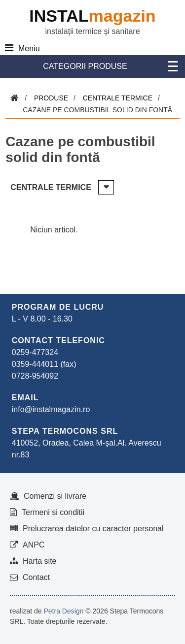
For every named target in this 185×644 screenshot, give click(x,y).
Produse (51, 98)
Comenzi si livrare (55, 496)
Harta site (39, 561)
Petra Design (63, 611)
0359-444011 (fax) (44, 364)
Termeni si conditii (53, 512)
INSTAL (92, 16)
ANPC (34, 545)
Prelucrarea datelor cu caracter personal (93, 529)
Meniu (29, 48)
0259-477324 (35, 352)
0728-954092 (35, 376)
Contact (36, 577)
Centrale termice (118, 98)
